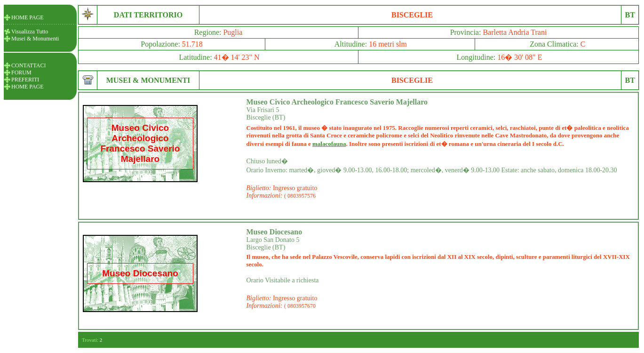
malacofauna (329, 144)
